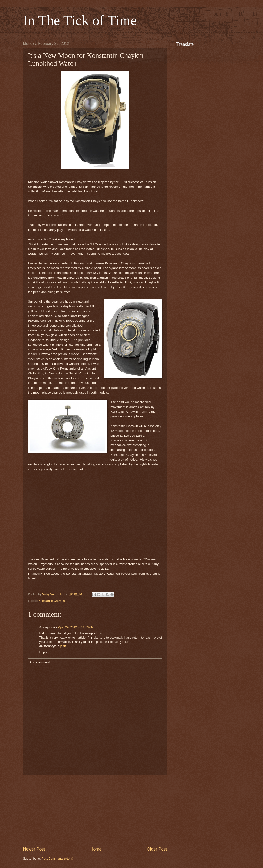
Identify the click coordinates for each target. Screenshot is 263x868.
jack (63, 646)
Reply (43, 652)
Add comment (40, 662)
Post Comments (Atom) (57, 858)
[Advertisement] (95, 811)
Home (96, 849)
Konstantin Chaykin (52, 601)
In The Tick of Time (80, 20)
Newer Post (34, 849)
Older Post (157, 849)
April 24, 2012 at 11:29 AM (76, 627)
